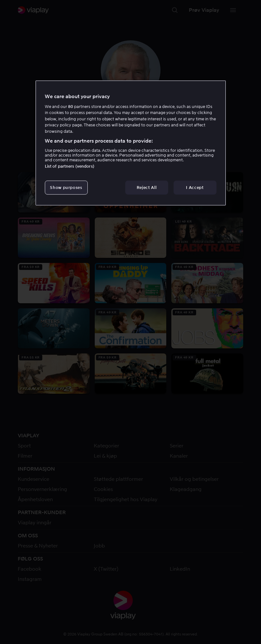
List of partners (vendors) (70, 166)
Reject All (147, 187)
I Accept (195, 187)
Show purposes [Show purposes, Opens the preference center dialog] (66, 187)
